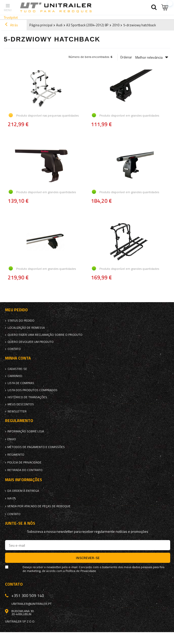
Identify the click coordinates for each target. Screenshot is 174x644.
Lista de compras (21, 383)
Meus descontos (21, 404)
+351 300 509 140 (28, 595)
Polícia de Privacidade (24, 462)
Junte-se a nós (20, 523)
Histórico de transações (27, 397)
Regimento (16, 455)
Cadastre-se (17, 369)
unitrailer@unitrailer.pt (31, 604)
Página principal (41, 25)
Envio (12, 439)
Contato (14, 349)
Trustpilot (11, 17)
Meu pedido (16, 310)
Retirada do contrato (25, 470)
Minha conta (18, 358)
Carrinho (15, 376)
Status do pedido (21, 321)
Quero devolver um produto (31, 342)
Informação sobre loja (26, 431)
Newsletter (17, 411)
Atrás (12, 25)
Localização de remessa (26, 328)
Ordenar (126, 57)
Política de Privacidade (81, 571)
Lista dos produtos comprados (32, 390)
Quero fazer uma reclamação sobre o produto (45, 335)
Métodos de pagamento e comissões (36, 447)
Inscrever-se (88, 558)
